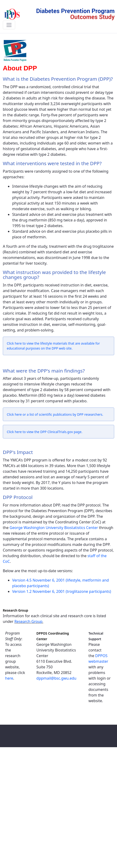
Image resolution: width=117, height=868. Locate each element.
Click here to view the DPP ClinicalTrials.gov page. (45, 432)
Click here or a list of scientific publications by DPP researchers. (55, 414)
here (9, 678)
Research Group (28, 621)
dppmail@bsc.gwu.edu (57, 678)
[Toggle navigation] (9, 25)
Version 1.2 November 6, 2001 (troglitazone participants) (62, 591)
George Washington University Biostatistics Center (54, 528)
